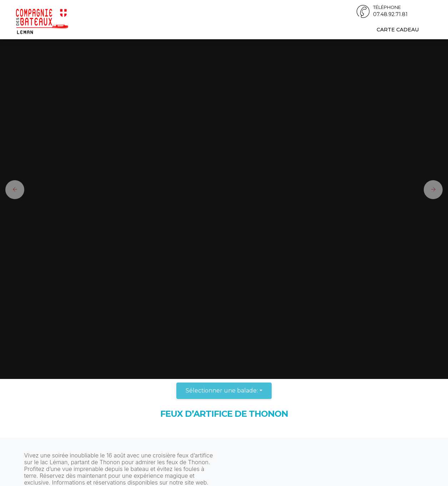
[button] (12, 189)
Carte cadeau (398, 30)
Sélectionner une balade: (222, 391)
